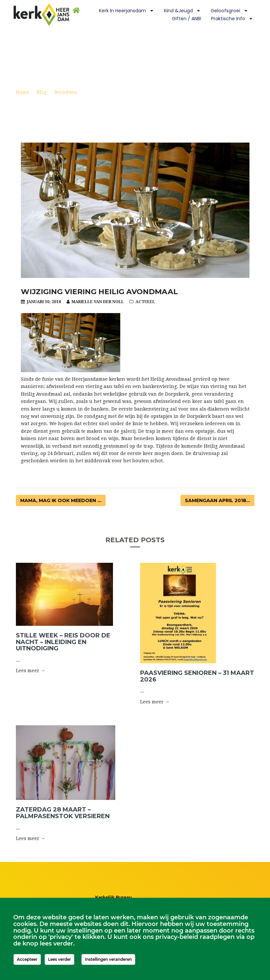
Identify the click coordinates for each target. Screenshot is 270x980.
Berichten (66, 92)
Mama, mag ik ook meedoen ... (61, 500)
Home (23, 92)
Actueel (145, 302)
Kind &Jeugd (182, 11)
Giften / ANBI (187, 19)
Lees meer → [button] (31, 671)
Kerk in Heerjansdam (127, 11)
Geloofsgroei (229, 11)
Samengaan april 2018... (217, 500)
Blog (42, 92)
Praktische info (232, 19)
